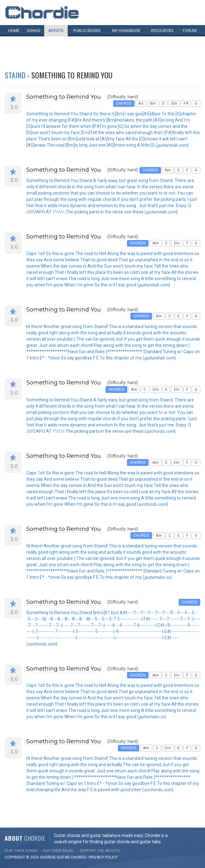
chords (78, 857)
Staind (15, 75)
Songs (34, 31)
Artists (56, 31)
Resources (162, 31)
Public (87, 31)
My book (126, 31)
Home (14, 31)
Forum (190, 31)
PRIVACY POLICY (103, 857)
